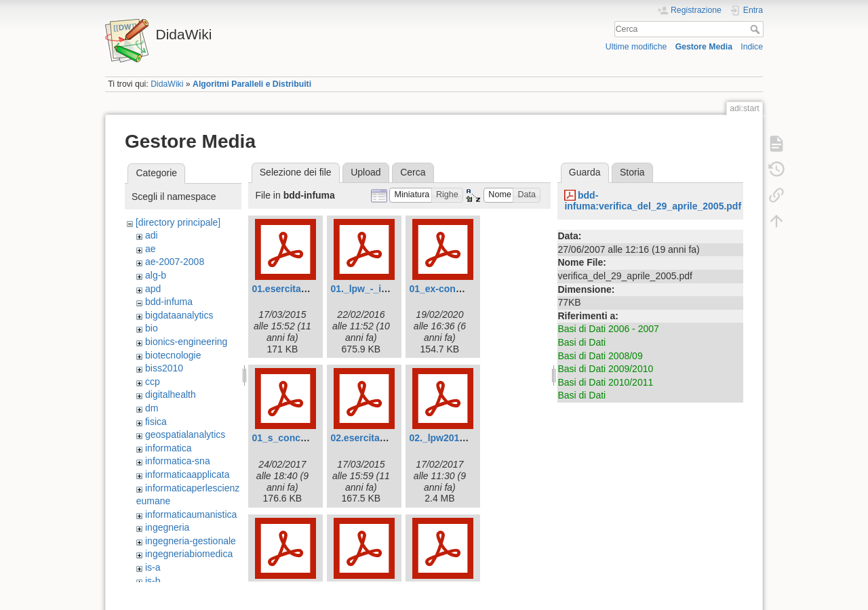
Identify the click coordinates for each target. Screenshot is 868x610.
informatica (168, 448)
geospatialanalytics (185, 434)
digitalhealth (171, 394)
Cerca (756, 29)
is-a (153, 567)
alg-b (156, 275)
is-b (153, 581)
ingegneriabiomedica (189, 554)
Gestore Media (704, 47)
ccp (153, 382)
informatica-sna (178, 461)
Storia (632, 172)
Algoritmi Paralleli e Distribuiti (252, 84)
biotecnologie (173, 355)
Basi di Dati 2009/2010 (605, 369)
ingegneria (167, 527)
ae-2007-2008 (175, 262)
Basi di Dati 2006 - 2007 (608, 329)
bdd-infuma (169, 302)
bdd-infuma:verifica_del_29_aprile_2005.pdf (653, 201)
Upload (366, 172)
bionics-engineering (186, 342)
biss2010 (164, 368)
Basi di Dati (581, 342)
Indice (752, 47)
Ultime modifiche (636, 47)
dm (152, 408)
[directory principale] (178, 222)
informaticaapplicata (188, 474)
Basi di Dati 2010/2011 (605, 382)
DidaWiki (167, 84)
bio (152, 328)
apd (153, 289)
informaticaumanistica (191, 514)
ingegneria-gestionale (191, 541)
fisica (156, 422)
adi (152, 235)
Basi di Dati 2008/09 (600, 356)
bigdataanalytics (179, 315)
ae (151, 249)
